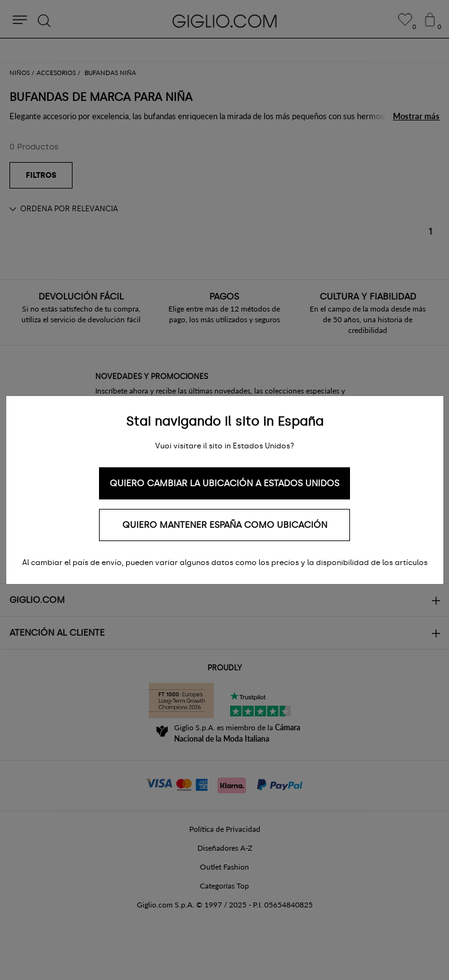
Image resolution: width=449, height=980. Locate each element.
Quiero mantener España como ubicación (225, 525)
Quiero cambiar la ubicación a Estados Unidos (224, 483)
